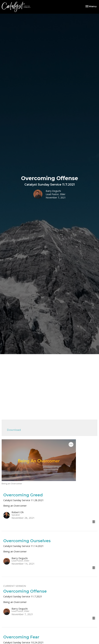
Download (14, 430)
